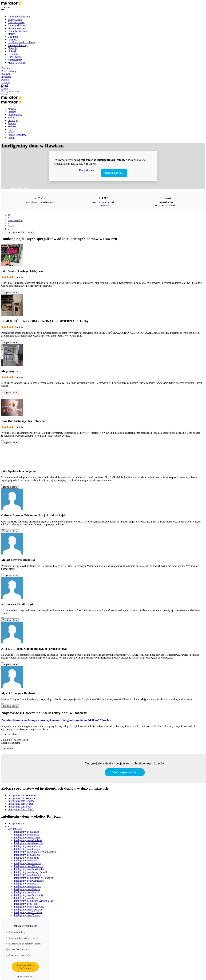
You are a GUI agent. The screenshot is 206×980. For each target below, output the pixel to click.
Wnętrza (6, 82)
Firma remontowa (17, 28)
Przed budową (9, 71)
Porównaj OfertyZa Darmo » (25, 967)
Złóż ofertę (8, 749)
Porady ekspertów (10, 91)
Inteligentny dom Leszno (27, 837)
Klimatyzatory (15, 60)
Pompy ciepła (15, 19)
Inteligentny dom (16, 823)
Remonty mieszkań (18, 31)
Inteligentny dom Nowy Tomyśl (30, 872)
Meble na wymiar (17, 63)
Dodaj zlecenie (87, 170)
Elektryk (12, 51)
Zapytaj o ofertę (10, 292)
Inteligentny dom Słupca (27, 892)
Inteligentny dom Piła (25, 884)
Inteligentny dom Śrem (26, 898)
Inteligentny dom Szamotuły (29, 895)
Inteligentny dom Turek (26, 904)
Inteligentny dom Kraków (21, 801)
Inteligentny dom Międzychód (30, 869)
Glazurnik (13, 37)
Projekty (6, 68)
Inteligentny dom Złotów (27, 915)
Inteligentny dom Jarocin (27, 855)
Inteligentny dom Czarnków (28, 843)
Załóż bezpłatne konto (125, 772)
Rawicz (12, 226)
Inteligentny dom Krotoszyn (28, 866)
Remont (5, 80)
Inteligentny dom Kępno (27, 858)
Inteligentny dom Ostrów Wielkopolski (34, 878)
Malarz (11, 34)
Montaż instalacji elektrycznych (22, 938)
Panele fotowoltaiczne (19, 17)
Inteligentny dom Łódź (19, 807)
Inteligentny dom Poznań (21, 804)
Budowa (6, 74)
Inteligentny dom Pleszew (27, 886)
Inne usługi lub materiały (19, 955)
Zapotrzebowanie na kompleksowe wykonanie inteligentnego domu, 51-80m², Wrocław (56, 720)
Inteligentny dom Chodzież (28, 840)
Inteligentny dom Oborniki (28, 875)
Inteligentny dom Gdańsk (21, 809)
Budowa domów (16, 22)
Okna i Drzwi (15, 57)
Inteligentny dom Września (28, 912)
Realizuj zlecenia (114, 173)
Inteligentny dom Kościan (27, 863)
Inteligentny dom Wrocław (21, 798)
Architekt (12, 40)
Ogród (5, 85)
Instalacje (6, 77)
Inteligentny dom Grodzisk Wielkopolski (35, 852)
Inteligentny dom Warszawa (22, 795)
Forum (5, 94)
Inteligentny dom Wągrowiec (29, 907)
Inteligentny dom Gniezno (28, 846)
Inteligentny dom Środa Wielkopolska (34, 901)
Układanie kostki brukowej (22, 42)
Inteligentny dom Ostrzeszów (29, 881)
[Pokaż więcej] (3, 290)
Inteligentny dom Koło (26, 861)
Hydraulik (13, 54)
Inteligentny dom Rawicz (27, 889)
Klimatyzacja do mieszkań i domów (24, 944)
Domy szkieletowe (17, 25)
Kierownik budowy (18, 45)
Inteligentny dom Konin (26, 835)
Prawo (5, 88)
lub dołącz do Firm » (25, 977)
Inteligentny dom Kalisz (26, 832)
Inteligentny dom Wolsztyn (28, 910)
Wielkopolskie (15, 220)
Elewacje (12, 48)
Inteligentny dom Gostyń (27, 849)
